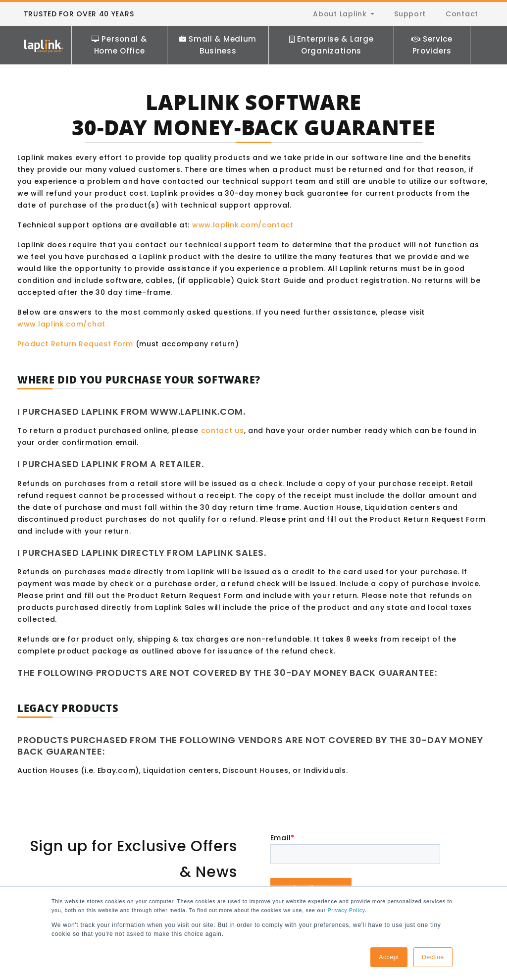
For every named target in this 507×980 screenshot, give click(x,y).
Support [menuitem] (410, 14)
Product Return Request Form (75, 344)
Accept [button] (389, 957)
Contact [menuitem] (462, 14)
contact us (223, 431)
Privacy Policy (346, 910)
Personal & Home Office (119, 45)
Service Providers (432, 45)
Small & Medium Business (218, 45)
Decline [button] (433, 957)
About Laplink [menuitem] (340, 14)
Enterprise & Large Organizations (331, 45)
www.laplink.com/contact (243, 225)
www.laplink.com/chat (61, 324)
